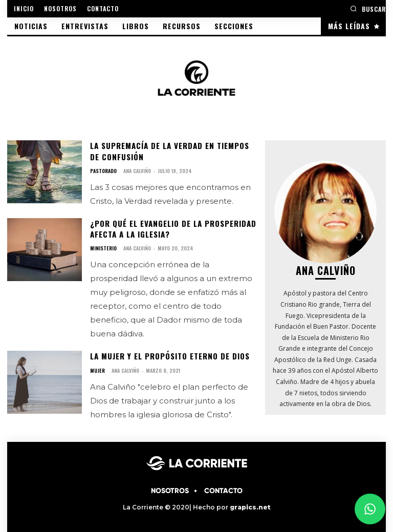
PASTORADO (103, 169)
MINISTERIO (103, 245)
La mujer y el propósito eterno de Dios (168, 353)
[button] (368, 8)
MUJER (97, 366)
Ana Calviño (137, 169)
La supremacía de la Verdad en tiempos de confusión (173, 150)
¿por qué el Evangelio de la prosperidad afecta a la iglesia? (172, 227)
